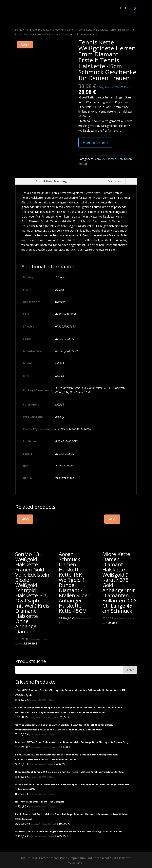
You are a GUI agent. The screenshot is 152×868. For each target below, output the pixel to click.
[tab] (43, 181)
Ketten (83, 164)
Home (19, 30)
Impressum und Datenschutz (90, 858)
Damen (71, 30)
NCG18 (60, 363)
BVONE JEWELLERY (66, 339)
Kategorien (58, 30)
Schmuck (99, 159)
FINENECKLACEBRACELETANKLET (75, 429)
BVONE (59, 289)
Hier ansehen (95, 142)
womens (60, 302)
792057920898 (65, 466)
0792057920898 (66, 314)
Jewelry (60, 417)
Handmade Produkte (37, 30)
